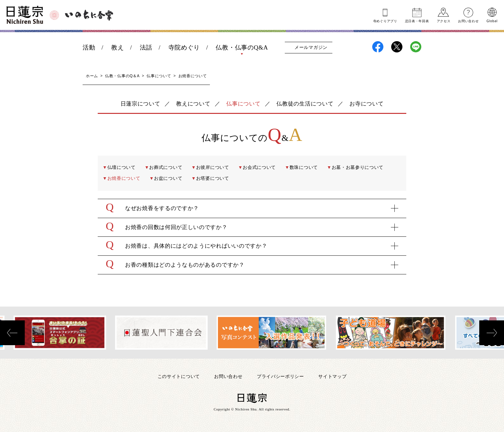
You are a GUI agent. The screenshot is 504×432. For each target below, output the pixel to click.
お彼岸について (213, 167)
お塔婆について (213, 178)
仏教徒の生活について (305, 104)
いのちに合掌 (89, 15)
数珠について (304, 167)
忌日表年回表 (417, 21)
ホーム (92, 76)
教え (117, 47)
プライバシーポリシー (280, 376)
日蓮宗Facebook (378, 47)
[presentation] (12, 333)
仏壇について (122, 167)
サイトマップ (332, 376)
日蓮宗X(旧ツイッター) (397, 47)
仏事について (159, 76)
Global (492, 21)
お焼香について (124, 178)
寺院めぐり (184, 47)
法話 (146, 47)
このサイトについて (179, 376)
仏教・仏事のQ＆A (122, 76)
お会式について (259, 167)
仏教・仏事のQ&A (242, 47)
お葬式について (166, 167)
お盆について (168, 178)
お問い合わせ (468, 21)
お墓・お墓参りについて (358, 167)
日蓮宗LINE (416, 47)
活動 (89, 47)
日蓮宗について (140, 104)
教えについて (193, 104)
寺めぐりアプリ (385, 21)
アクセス (444, 21)
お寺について (366, 104)
